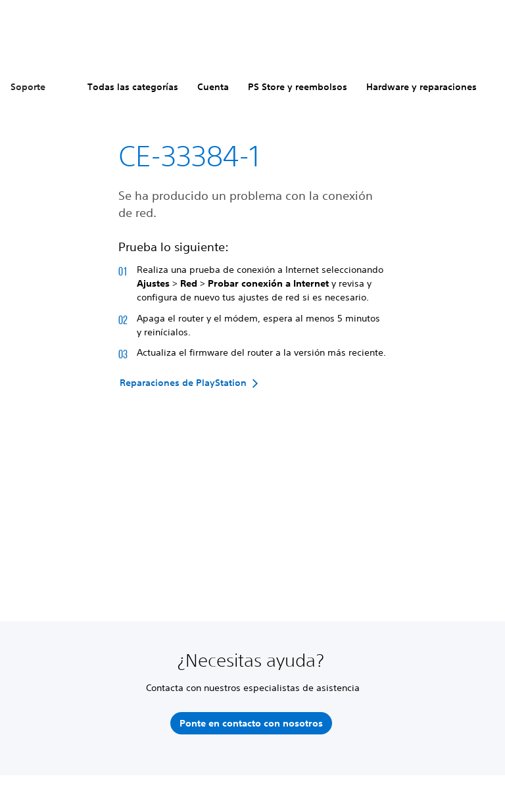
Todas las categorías (133, 87)
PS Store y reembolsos (298, 87)
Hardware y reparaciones (421, 87)
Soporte (28, 87)
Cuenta (213, 87)
